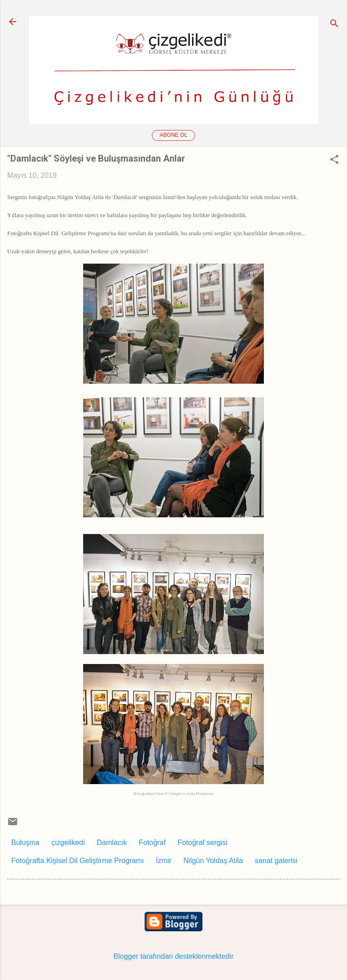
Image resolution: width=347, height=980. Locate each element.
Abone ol (173, 135)
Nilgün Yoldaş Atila (213, 861)
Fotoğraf (152, 843)
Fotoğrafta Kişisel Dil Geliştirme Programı (77, 861)
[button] (334, 160)
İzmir (164, 861)
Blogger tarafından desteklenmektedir (173, 956)
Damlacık (112, 843)
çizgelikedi (68, 843)
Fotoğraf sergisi (202, 843)
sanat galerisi (276, 861)
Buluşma (25, 843)
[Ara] (334, 25)
